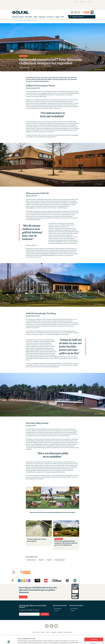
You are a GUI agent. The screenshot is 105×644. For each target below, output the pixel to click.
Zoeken (92, 2)
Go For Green (31, 560)
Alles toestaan (94, 632)
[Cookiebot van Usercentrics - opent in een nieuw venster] (9, 641)
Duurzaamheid (59, 560)
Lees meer (23, 597)
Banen (41, 560)
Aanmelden (45, 614)
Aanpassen (94, 636)
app (78, 2)
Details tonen (21, 641)
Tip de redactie (58, 608)
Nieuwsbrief (84, 2)
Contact (56, 611)
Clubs (49, 560)
